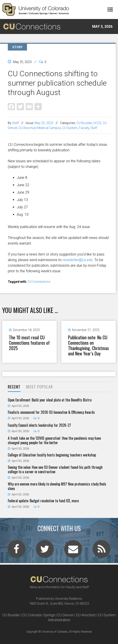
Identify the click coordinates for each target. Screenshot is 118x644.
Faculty (84, 128)
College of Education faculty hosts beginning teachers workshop (52, 455)
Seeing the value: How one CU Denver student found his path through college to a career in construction (55, 469)
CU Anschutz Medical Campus (40, 128)
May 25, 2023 (44, 123)
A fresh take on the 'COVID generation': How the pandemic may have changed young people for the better (54, 440)
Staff (16, 123)
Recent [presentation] (14, 387)
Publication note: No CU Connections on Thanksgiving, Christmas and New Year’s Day (88, 345)
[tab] (14, 387)
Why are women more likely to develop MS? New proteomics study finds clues (57, 486)
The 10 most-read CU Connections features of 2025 (29, 343)
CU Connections (39, 282)
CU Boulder (84, 123)
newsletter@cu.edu (78, 260)
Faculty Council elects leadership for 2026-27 (39, 425)
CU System (70, 128)
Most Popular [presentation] (39, 387)
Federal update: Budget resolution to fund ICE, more (43, 501)
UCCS (97, 123)
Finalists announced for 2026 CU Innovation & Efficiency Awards (51, 412)
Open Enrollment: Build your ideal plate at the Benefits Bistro (50, 400)
